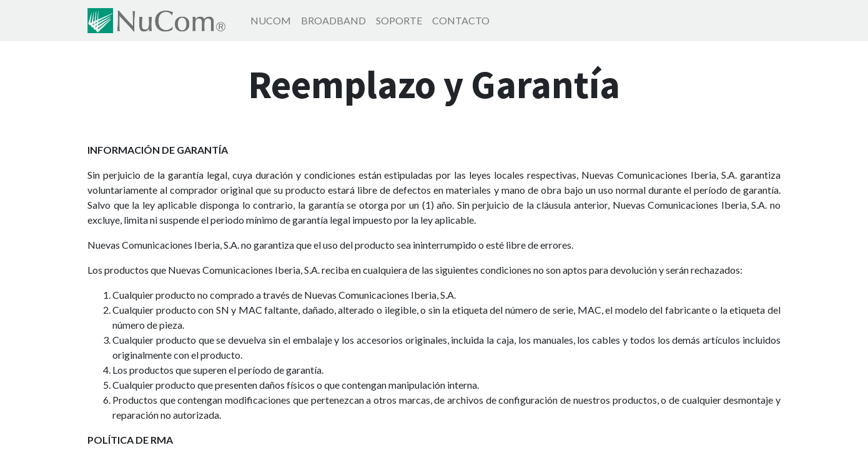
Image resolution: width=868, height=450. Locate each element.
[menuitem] (271, 21)
